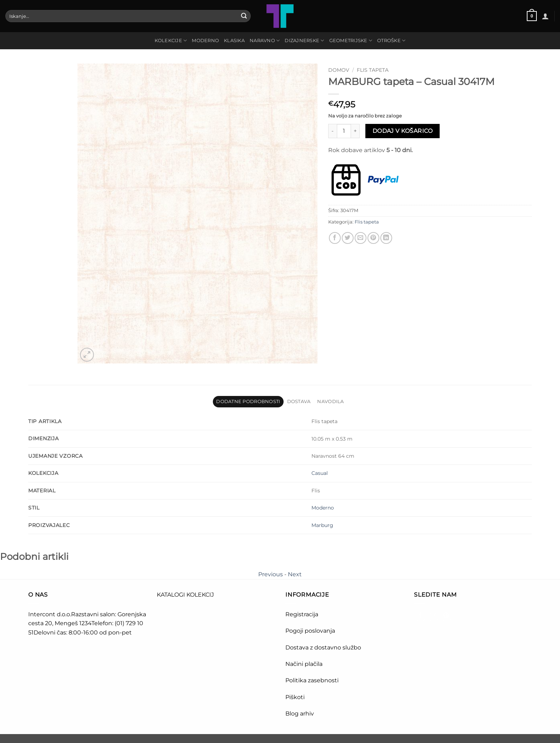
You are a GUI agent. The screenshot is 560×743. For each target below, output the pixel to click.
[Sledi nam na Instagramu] (433, 616)
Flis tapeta (373, 70)
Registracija (302, 614)
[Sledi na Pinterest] (446, 616)
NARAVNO (265, 41)
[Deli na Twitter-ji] (348, 238)
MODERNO (205, 41)
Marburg (322, 525)
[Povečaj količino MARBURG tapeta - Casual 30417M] (355, 131)
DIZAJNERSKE (304, 41)
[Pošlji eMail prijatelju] (361, 238)
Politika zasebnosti (312, 680)
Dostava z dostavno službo (323, 647)
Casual (320, 473)
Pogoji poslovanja (310, 631)
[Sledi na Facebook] (421, 616)
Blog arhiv (300, 714)
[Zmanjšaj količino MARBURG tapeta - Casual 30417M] (332, 131)
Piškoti (295, 697)
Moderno (323, 508)
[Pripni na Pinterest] (373, 238)
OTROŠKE (391, 41)
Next (295, 574)
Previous (271, 574)
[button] (532, 16)
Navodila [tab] (330, 401)
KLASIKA (234, 41)
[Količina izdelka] (344, 131)
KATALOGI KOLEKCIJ (185, 595)
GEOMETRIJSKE (351, 41)
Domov (339, 70)
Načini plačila (304, 664)
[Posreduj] (244, 16)
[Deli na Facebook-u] (335, 238)
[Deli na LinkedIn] (386, 238)
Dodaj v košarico (402, 131)
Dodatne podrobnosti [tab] (248, 401)
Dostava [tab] (299, 401)
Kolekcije (171, 41)
